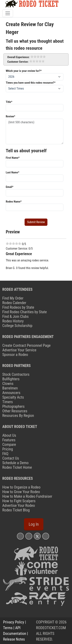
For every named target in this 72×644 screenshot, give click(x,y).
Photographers (13, 406)
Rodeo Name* (14, 202)
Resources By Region (18, 416)
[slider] (38, 57)
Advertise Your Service (19, 350)
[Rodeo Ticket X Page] (37, 536)
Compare (9, 445)
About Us (9, 435)
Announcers (11, 393)
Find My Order (13, 298)
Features (9, 440)
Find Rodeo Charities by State (25, 312)
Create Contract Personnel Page (26, 345)
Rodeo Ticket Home (17, 467)
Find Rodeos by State (18, 307)
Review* (10, 116)
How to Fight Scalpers (19, 501)
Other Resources (15, 411)
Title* (9, 102)
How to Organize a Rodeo (21, 487)
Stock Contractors (16, 374)
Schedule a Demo (15, 463)
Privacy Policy (14, 622)
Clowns (8, 384)
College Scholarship (17, 326)
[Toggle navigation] (8, 13)
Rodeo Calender (14, 303)
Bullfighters (11, 379)
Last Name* (12, 172)
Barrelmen (10, 388)
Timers (8, 402)
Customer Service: (18, 62)
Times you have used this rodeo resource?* (31, 83)
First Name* (13, 158)
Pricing (8, 449)
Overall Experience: (18, 57)
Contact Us (11, 458)
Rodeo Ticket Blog (16, 510)
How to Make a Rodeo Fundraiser (27, 496)
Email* (10, 187)
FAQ (5, 454)
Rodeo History (13, 321)
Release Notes (14, 639)
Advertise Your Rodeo (19, 505)
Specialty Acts (13, 397)
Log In (34, 524)
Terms (8, 628)
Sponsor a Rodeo (15, 355)
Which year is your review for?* (24, 71)
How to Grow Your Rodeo (21, 492)
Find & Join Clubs (15, 316)
